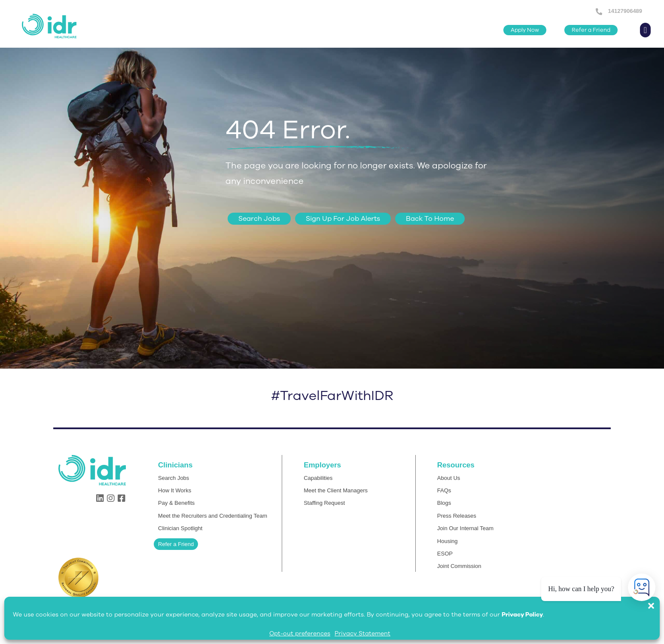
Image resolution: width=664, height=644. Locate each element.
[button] (655, 601)
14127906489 (624, 11)
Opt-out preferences (300, 633)
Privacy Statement (362, 633)
